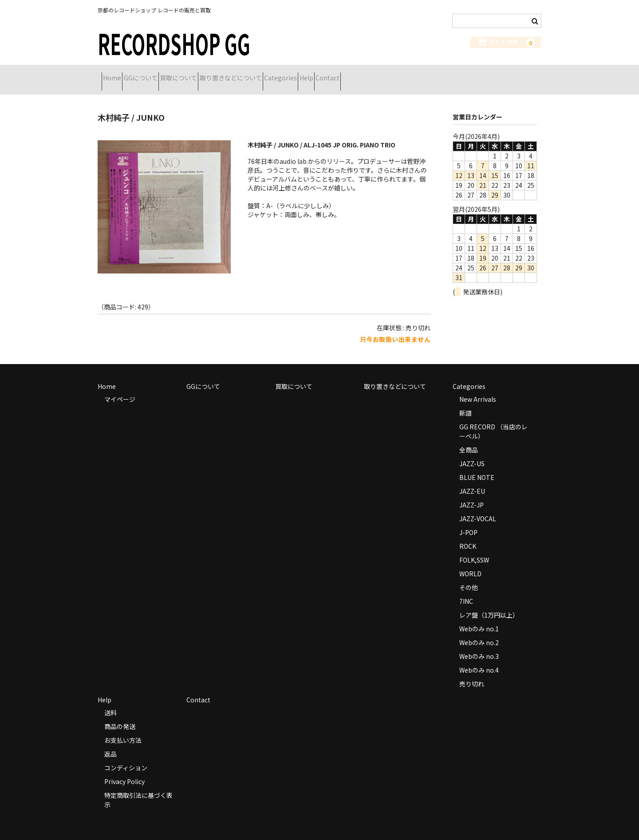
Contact (426, 74)
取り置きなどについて (282, 74)
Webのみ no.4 (479, 659)
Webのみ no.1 (479, 618)
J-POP (468, 521)
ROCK (468, 535)
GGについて (160, 74)
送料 (110, 701)
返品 (110, 743)
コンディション (126, 757)
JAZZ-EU (472, 480)
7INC (466, 590)
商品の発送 (120, 715)
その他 (469, 576)
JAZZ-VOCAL (478, 507)
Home (116, 74)
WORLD (470, 563)
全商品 (469, 439)
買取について (214, 74)
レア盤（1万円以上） (489, 604)
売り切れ (472, 673)
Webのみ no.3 (479, 645)
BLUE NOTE (477, 466)
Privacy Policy (124, 770)
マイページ (120, 388)
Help (389, 74)
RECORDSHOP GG (174, 43)
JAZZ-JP (471, 494)
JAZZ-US (472, 452)
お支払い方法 (123, 729)
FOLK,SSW (474, 549)
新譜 (465, 402)
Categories (347, 74)
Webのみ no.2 (479, 631)
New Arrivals (478, 388)
